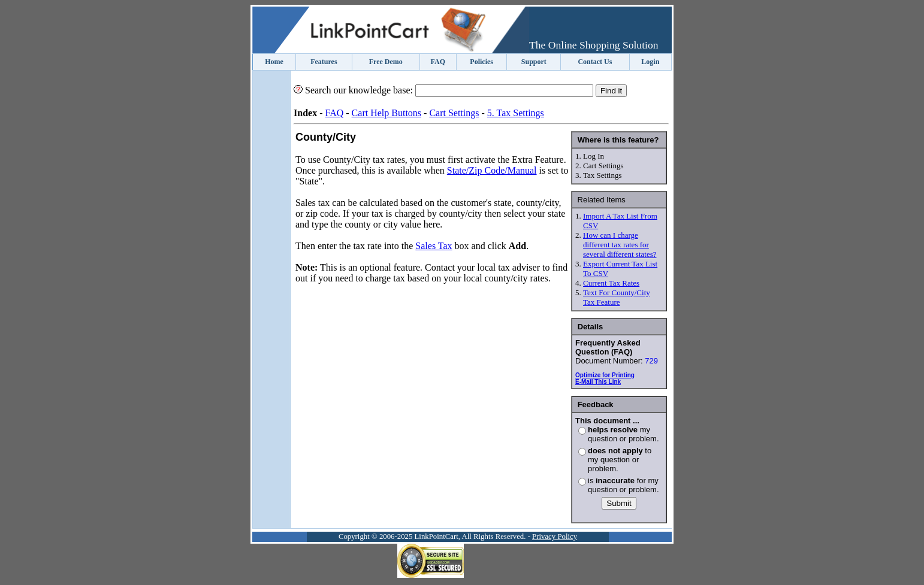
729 (651, 361)
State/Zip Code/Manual (492, 170)
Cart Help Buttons (386, 113)
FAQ (438, 62)
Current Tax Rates (611, 283)
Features (324, 62)
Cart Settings (454, 113)
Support (534, 62)
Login (650, 62)
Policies (481, 62)
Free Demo (386, 62)
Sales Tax (434, 246)
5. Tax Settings (516, 113)
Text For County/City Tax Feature (617, 297)
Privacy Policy (555, 536)
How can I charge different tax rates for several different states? (620, 245)
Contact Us (595, 62)
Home (274, 62)
